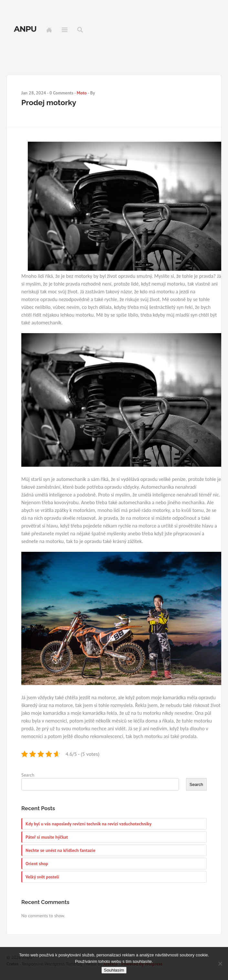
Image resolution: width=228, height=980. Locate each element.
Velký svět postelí (42, 877)
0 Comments (61, 93)
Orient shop (37, 864)
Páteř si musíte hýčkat (47, 837)
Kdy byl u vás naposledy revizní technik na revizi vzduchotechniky (88, 824)
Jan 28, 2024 (34, 93)
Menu (65, 30)
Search (80, 30)
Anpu (25, 29)
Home (49, 30)
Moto (82, 93)
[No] (220, 964)
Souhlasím (114, 970)
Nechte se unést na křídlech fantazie (60, 850)
